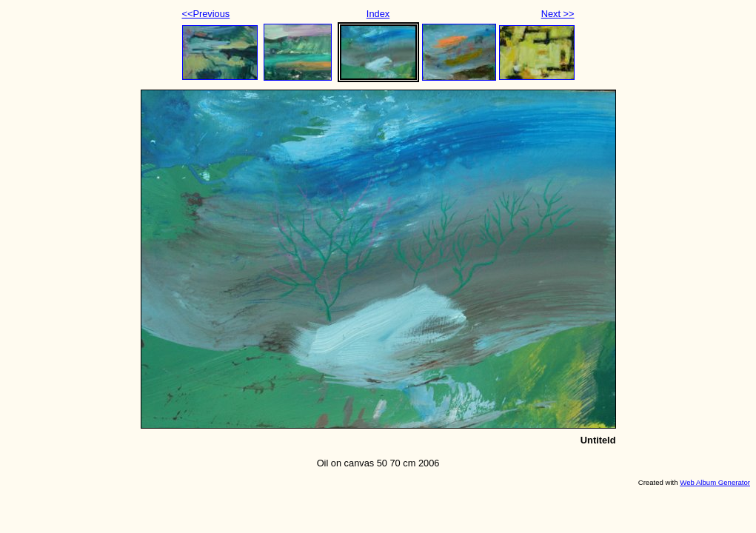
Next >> (558, 14)
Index (378, 14)
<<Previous (206, 14)
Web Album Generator (715, 482)
